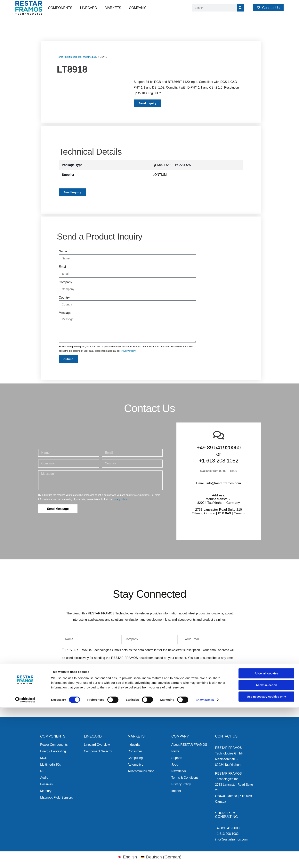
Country (64, 298)
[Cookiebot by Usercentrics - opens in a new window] (25, 860)
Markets (113, 8)
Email (63, 267)
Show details (205, 860)
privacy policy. (140, 673)
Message (65, 313)
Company (137, 8)
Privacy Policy (128, 351)
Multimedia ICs (73, 57)
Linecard (89, 8)
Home (60, 57)
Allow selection (266, 845)
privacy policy (120, 499)
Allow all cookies (267, 834)
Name (63, 251)
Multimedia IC (90, 57)
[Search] (240, 8)
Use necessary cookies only (266, 857)
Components (60, 8)
